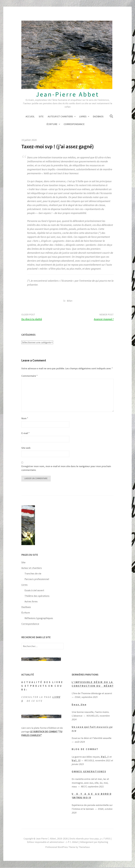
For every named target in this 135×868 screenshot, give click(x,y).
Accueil (30, 116)
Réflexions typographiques (39, 619)
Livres (83, 116)
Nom (25, 418)
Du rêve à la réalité (32, 319)
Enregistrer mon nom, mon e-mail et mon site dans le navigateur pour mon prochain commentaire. (66, 468)
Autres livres (31, 602)
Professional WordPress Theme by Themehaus (68, 848)
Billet (70, 301)
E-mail (25, 433)
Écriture (52, 124)
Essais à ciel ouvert (34, 591)
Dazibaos (98, 116)
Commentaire (29, 376)
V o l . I (105, 757)
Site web (26, 448)
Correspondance (74, 124)
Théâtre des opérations (37, 596)
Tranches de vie (33, 574)
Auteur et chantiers (60, 116)
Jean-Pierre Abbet (67, 94)
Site (41, 116)
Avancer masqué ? (104, 319)
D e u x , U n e (79, 705)
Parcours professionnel (37, 580)
